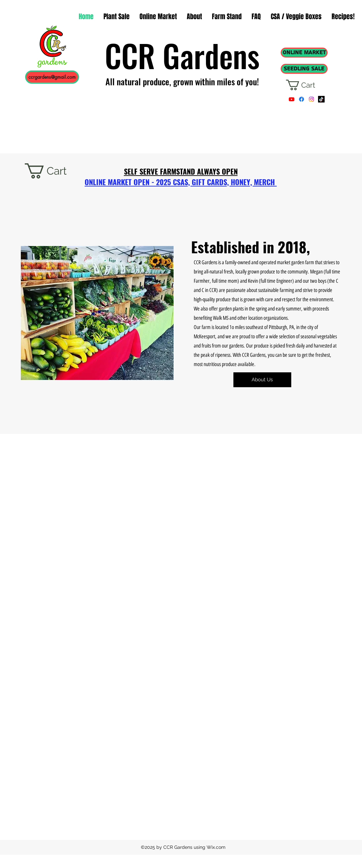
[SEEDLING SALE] (304, 69)
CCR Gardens (182, 55)
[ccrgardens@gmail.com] (52, 77)
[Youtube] (292, 99)
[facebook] (302, 99)
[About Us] (262, 380)
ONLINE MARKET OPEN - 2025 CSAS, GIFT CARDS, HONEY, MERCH (181, 182)
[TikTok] (321, 99)
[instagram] (311, 99)
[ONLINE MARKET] (304, 53)
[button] (306, 85)
